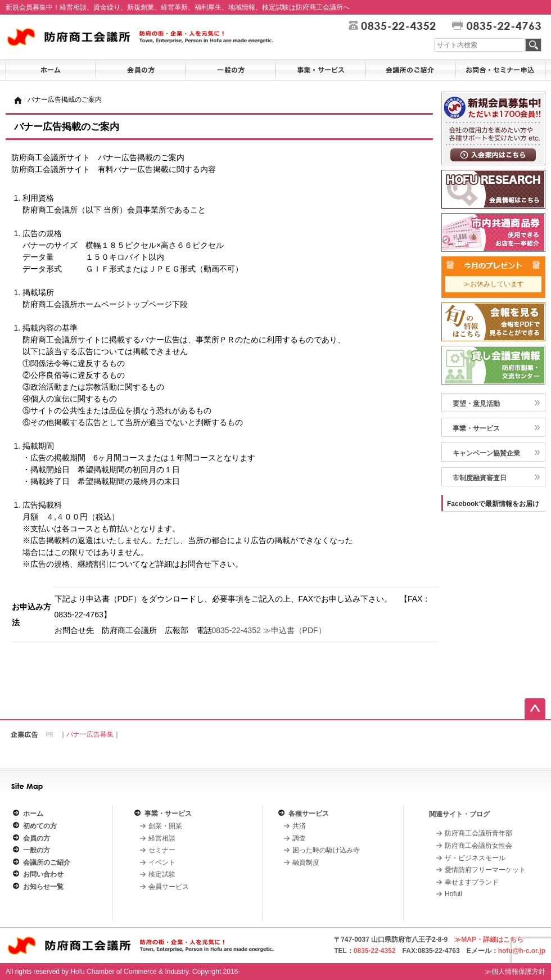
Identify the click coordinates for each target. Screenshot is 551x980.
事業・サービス (168, 814)
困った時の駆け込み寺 (326, 850)
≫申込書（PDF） (295, 630)
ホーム (33, 814)
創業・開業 (165, 826)
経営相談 (162, 838)
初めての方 (40, 826)
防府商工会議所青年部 (478, 833)
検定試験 (162, 874)
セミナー (162, 850)
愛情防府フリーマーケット (485, 870)
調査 (299, 838)
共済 (299, 826)
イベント (162, 862)
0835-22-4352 (236, 630)
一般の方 (37, 850)
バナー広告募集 (90, 734)
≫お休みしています (494, 284)
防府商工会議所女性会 (478, 846)
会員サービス (169, 887)
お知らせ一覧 (43, 887)
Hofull (453, 894)
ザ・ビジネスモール (475, 858)
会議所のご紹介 (47, 862)
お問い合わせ (43, 874)
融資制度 (306, 862)
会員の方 (37, 838)
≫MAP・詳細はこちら (489, 940)
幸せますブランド (472, 882)
